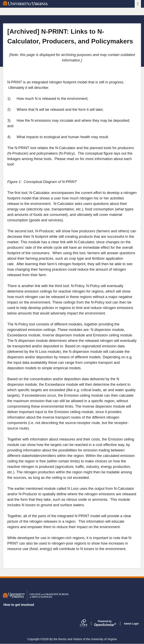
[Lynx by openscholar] (87, 624)
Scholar (105, 623)
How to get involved (19, 605)
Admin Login (131, 624)
